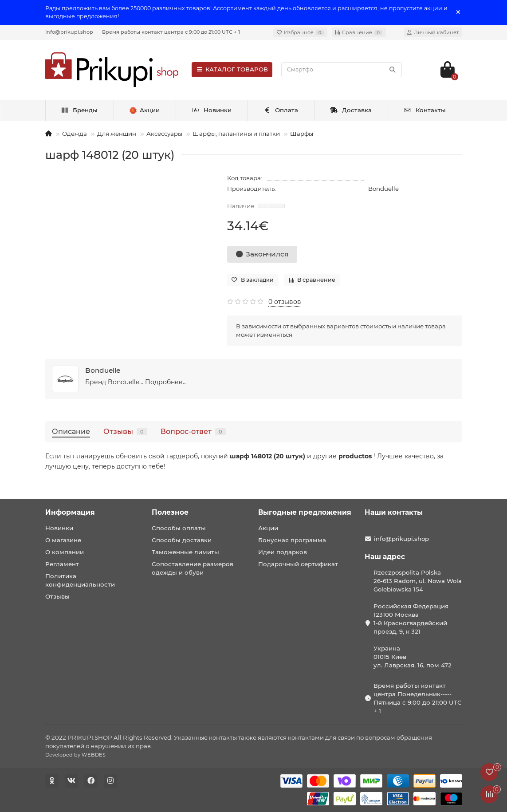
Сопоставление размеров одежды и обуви (193, 568)
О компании (65, 552)
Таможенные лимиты (185, 552)
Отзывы (125, 431)
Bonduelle (383, 189)
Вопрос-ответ (193, 431)
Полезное (170, 512)
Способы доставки (182, 540)
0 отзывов (285, 302)
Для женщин (117, 134)
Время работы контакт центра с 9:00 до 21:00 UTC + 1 (171, 32)
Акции (268, 528)
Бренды (79, 110)
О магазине (63, 540)
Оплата (281, 110)
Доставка (351, 110)
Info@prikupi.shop (69, 32)
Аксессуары (164, 134)
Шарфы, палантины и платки (236, 134)
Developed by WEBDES (75, 755)
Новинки (212, 110)
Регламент (62, 564)
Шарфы (302, 134)
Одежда (75, 134)
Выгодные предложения (305, 512)
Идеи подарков (283, 552)
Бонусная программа (292, 540)
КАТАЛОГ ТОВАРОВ (232, 69)
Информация (70, 512)
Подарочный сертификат (298, 564)
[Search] (341, 70)
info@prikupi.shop (401, 539)
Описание (71, 431)
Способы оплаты (179, 528)
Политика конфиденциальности (80, 580)
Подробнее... (166, 382)
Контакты (425, 110)
